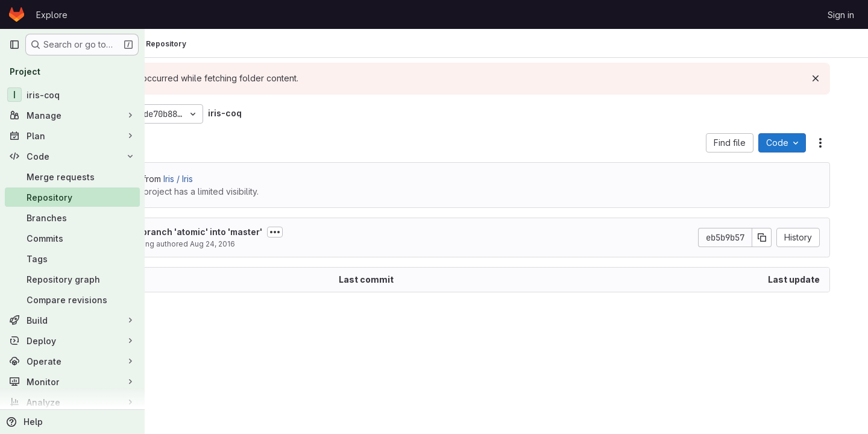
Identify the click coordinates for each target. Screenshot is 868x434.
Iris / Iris (259, 179)
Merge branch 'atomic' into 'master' (269, 232)
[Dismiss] (839, 78)
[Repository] (72, 197)
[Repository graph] (72, 279)
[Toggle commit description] (356, 232)
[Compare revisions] (72, 300)
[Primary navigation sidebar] (14, 45)
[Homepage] (17, 14)
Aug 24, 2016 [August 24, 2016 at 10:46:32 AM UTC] (294, 244)
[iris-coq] (72, 95)
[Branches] (72, 218)
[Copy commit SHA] (785, 237)
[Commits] (72, 238)
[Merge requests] (72, 177)
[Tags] (72, 259)
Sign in (841, 15)
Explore (52, 15)
